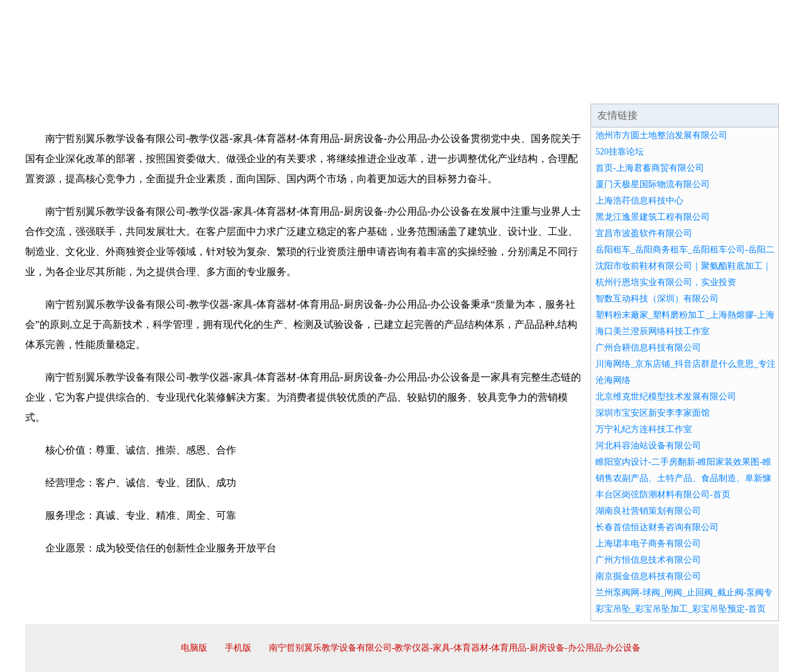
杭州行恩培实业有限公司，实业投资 (666, 282)
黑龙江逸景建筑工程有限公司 (653, 217)
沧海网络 (613, 380)
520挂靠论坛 (620, 152)
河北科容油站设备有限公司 (648, 446)
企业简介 (141, 88)
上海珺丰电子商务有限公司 (648, 544)
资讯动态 (668, 88)
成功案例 (367, 88)
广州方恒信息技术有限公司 (648, 560)
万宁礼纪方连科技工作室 (644, 429)
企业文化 (216, 88)
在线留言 (744, 88)
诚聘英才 (518, 88)
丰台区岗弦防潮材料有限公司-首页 (663, 495)
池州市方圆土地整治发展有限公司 (661, 135)
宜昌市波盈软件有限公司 (644, 233)
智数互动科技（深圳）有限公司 (657, 299)
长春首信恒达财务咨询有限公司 (657, 527)
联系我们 (593, 88)
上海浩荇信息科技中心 (639, 201)
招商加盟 (442, 88)
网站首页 (65, 88)
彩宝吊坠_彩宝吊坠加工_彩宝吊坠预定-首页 (681, 609)
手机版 (238, 648)
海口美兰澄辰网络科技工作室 (653, 331)
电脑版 (194, 648)
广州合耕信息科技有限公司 (648, 348)
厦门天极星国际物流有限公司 (653, 184)
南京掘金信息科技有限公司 (648, 576)
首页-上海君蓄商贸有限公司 (650, 168)
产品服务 (291, 88)
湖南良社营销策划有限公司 (648, 511)
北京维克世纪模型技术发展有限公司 (666, 397)
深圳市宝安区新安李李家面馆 (653, 413)
